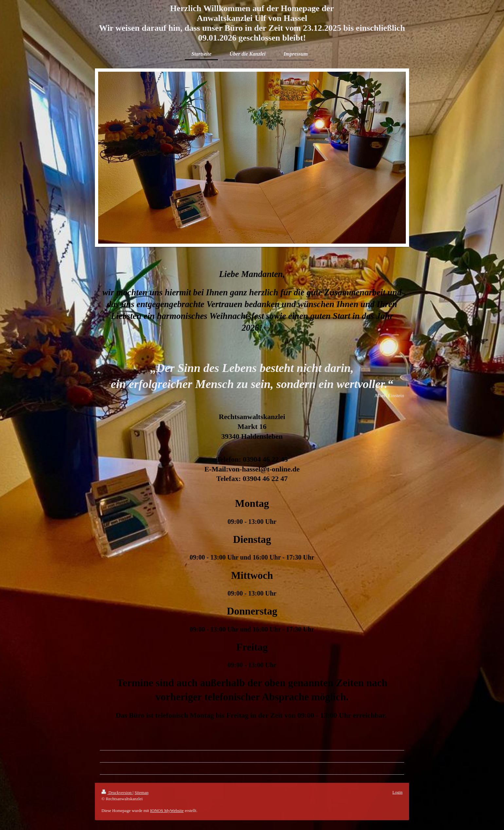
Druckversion (117, 793)
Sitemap (142, 793)
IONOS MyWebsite (167, 811)
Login (397, 792)
